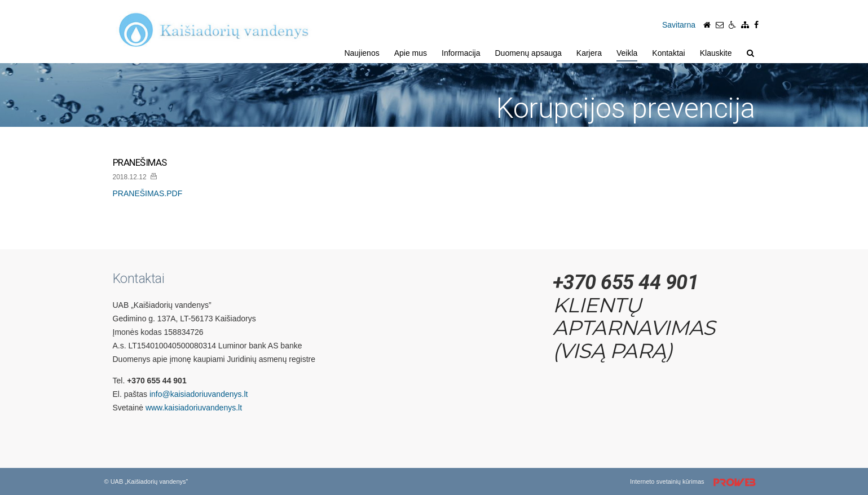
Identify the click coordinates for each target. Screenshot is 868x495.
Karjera (589, 53)
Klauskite (716, 53)
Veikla (627, 53)
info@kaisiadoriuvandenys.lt (199, 394)
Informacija (461, 53)
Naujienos (362, 53)
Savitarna (679, 25)
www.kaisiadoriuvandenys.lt (194, 408)
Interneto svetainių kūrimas (697, 483)
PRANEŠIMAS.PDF (148, 193)
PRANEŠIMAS (140, 163)
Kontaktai (668, 53)
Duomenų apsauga (528, 53)
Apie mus (411, 53)
